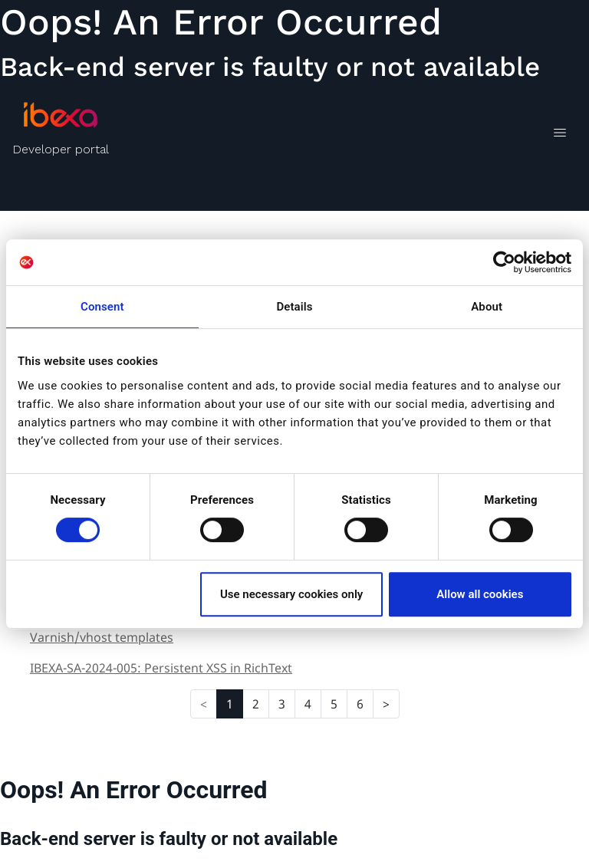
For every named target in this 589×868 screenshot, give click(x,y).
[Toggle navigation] (559, 135)
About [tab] (487, 307)
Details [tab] (294, 307)
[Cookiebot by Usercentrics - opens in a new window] (504, 262)
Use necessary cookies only (291, 594)
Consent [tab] (102, 307)
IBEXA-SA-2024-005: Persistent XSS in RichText (161, 668)
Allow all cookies (480, 594)
